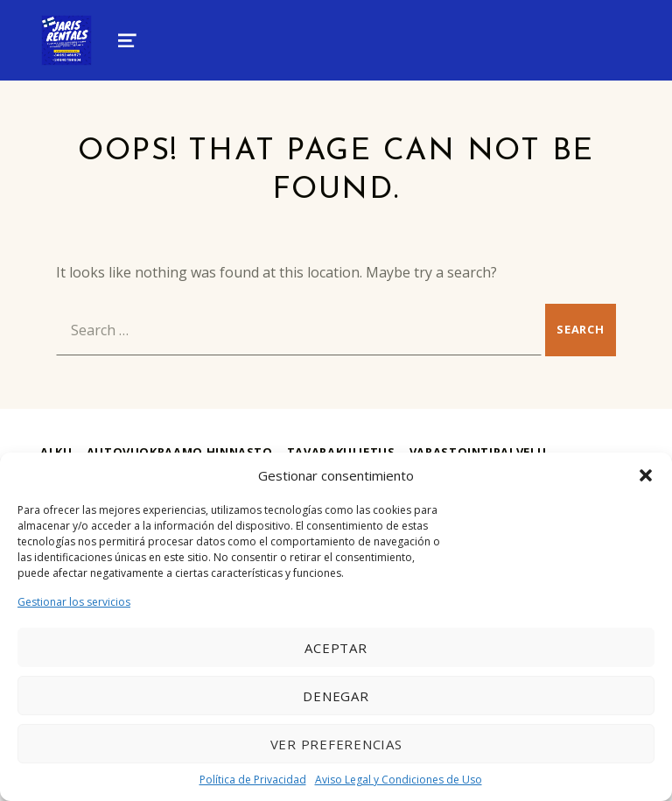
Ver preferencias (336, 744)
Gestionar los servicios (74, 602)
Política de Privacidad (253, 780)
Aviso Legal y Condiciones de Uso (399, 780)
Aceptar (336, 648)
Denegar (336, 696)
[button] (646, 475)
